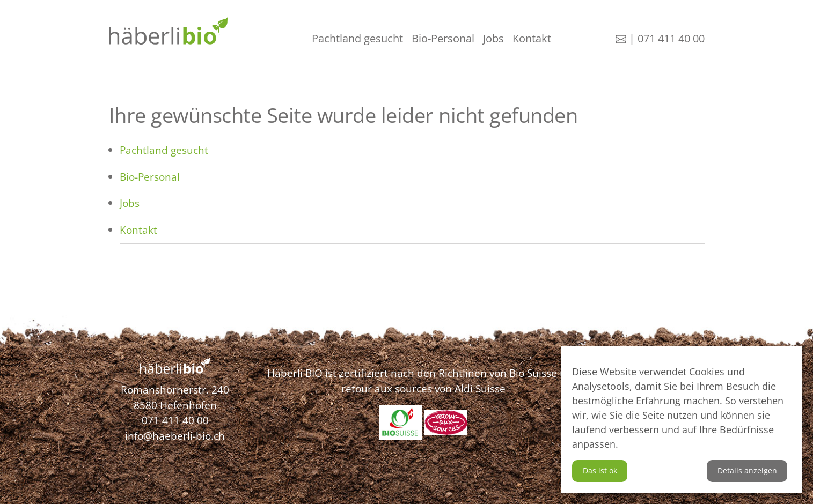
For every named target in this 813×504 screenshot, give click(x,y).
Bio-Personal (443, 38)
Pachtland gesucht (357, 38)
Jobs (493, 38)
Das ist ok (600, 470)
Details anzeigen (747, 470)
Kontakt (532, 38)
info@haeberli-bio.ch (175, 436)
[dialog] (682, 420)
